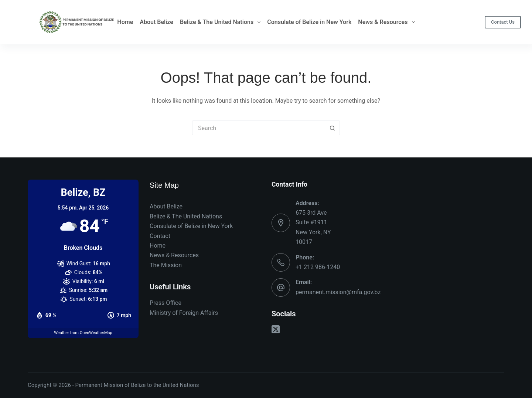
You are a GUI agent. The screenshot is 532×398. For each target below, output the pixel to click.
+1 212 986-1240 (318, 267)
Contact (160, 236)
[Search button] (332, 128)
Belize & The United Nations (220, 22)
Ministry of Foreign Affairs (184, 313)
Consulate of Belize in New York (309, 22)
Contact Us (503, 22)
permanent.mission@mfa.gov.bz (338, 292)
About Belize (156, 22)
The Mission (166, 265)
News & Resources (386, 22)
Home (125, 22)
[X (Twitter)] (276, 329)
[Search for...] (259, 128)
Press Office (166, 303)
